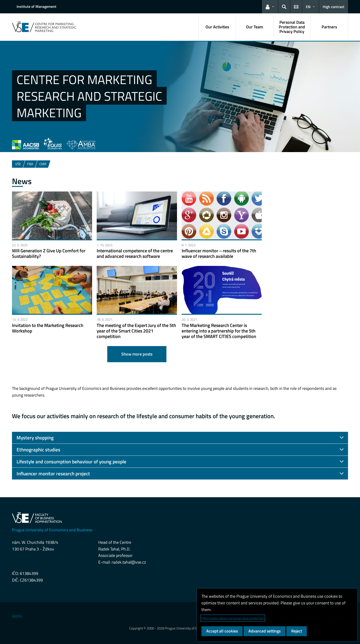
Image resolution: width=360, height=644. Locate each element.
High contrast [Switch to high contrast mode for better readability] (334, 7)
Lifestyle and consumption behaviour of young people (71, 462)
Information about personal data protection (233, 618)
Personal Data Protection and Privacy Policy (292, 27)
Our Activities (217, 27)
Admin (17, 616)
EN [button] (308, 7)
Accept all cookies (222, 631)
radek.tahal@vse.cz (129, 562)
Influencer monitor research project (53, 473)
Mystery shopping (35, 438)
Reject (297, 631)
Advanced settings (264, 631)
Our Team (255, 27)
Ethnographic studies (38, 450)
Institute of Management (36, 6)
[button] (270, 7)
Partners (329, 27)
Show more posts (137, 354)
